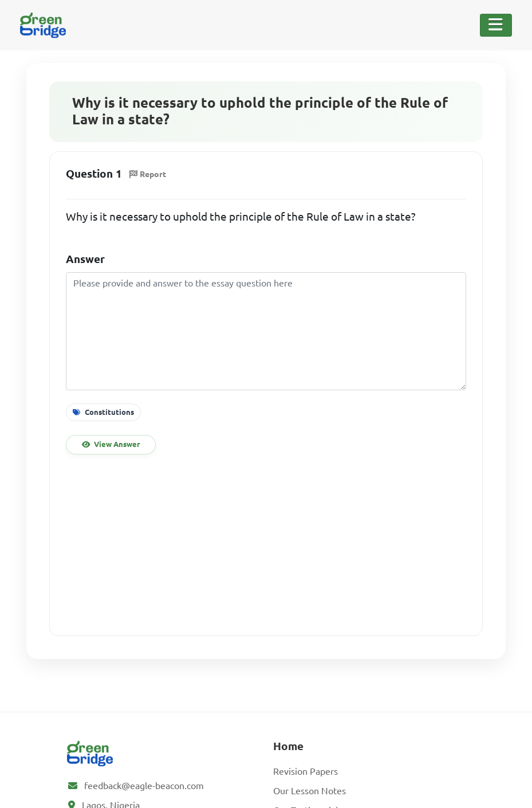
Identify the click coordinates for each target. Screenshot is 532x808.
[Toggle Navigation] (496, 25)
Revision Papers (306, 771)
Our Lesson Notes (310, 791)
